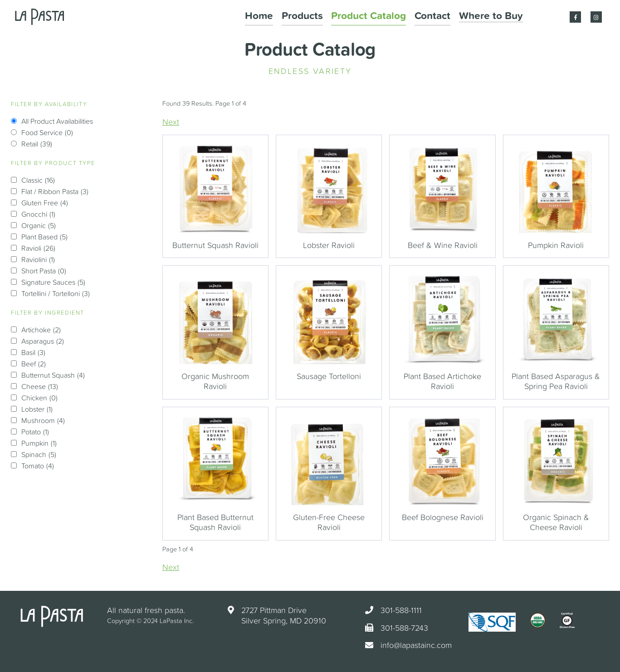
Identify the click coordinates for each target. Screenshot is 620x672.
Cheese (40, 386)
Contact (453, 17)
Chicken (39, 398)
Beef (34, 364)
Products (351, 17)
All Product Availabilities (57, 121)
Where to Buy (499, 17)
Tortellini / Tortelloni (56, 293)
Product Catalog (403, 17)
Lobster (37, 409)
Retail (37, 144)
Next (171, 122)
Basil (33, 352)
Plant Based (44, 237)
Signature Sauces (53, 282)
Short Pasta (44, 271)
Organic (39, 225)
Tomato (38, 466)
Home (315, 17)
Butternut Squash (53, 375)
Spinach (39, 454)
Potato (35, 432)
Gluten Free (45, 203)
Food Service (47, 132)
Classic (38, 180)
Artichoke (41, 330)
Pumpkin (39, 443)
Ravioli (38, 248)
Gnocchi (38, 214)
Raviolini (38, 259)
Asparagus (43, 341)
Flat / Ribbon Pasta (55, 191)
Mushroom (43, 420)
